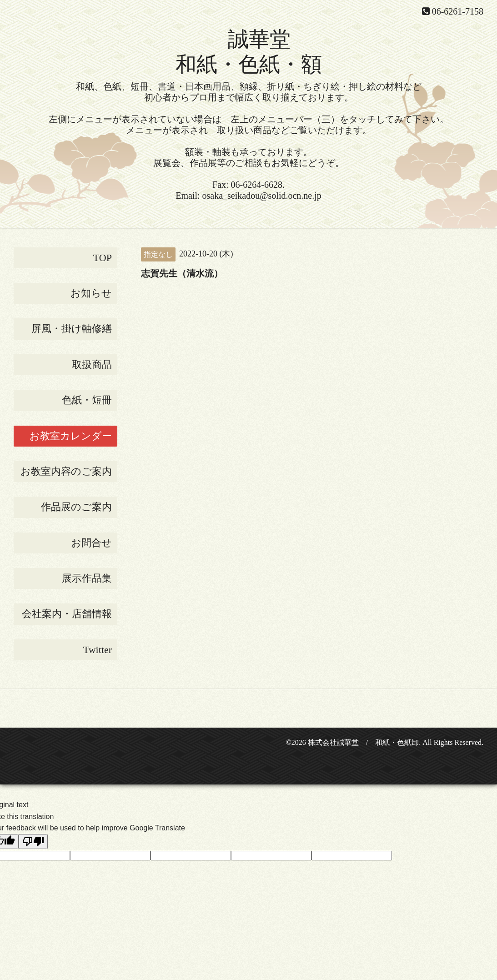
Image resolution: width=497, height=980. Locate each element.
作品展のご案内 (76, 507)
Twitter (98, 650)
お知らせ (91, 293)
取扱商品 (92, 364)
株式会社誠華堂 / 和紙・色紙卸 (363, 742)
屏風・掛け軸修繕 (72, 329)
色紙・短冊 (87, 400)
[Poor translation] (33, 842)
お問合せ (91, 543)
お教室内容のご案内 (66, 471)
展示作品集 (87, 578)
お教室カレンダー (71, 436)
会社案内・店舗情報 (67, 614)
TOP (103, 258)
